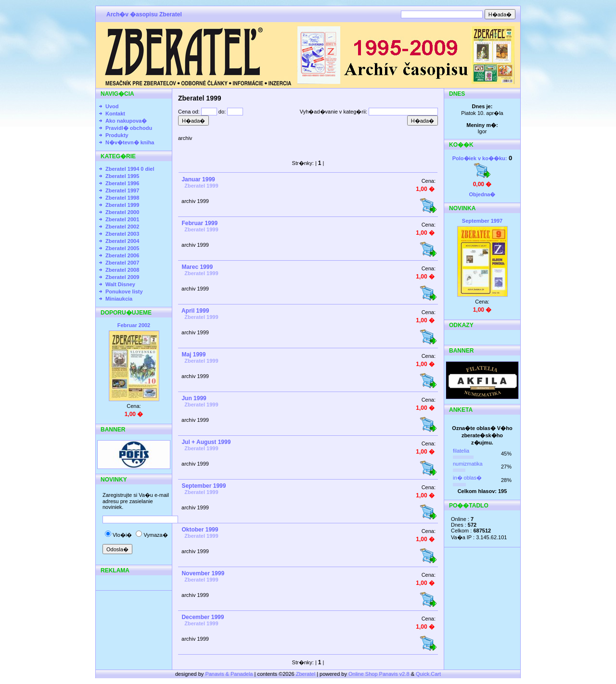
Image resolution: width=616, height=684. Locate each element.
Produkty (117, 135)
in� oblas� (467, 478)
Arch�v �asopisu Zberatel (144, 14)
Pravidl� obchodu (129, 128)
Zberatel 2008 (122, 270)
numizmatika (468, 464)
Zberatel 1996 (122, 183)
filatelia (461, 451)
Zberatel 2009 (122, 277)
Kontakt (115, 114)
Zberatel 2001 (122, 219)
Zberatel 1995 (122, 176)
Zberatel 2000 (122, 212)
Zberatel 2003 (122, 234)
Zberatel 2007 (122, 263)
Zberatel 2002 (122, 227)
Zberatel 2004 (122, 241)
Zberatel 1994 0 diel (130, 169)
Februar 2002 (134, 325)
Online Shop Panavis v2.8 (379, 674)
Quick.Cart (428, 674)
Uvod (112, 106)
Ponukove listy (124, 291)
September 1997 (482, 221)
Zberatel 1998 (122, 198)
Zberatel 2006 (122, 255)
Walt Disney (120, 284)
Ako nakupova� (126, 121)
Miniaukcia (119, 299)
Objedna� (482, 194)
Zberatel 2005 (122, 248)
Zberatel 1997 (122, 190)
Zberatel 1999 (122, 205)
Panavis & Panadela (230, 674)
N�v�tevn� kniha (130, 142)
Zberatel (306, 674)
